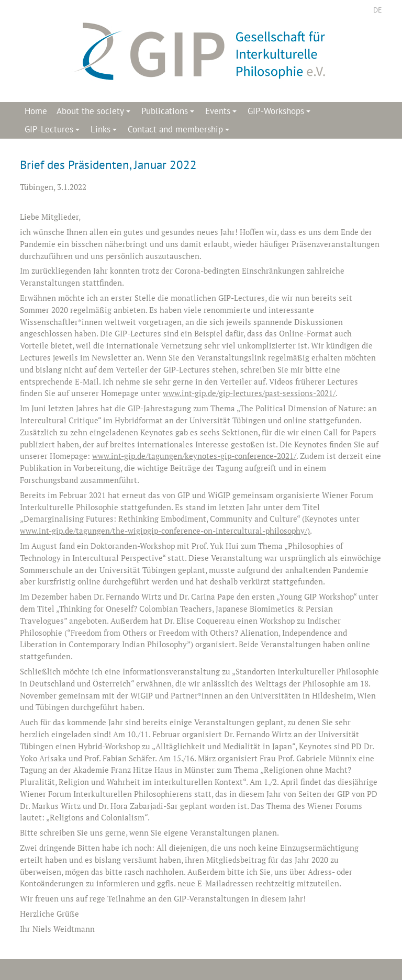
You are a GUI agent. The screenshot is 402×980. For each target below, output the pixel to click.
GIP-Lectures (54, 131)
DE (378, 10)
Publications (169, 113)
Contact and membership (180, 131)
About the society (95, 113)
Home (36, 111)
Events (222, 113)
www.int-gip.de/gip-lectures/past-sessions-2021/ (249, 393)
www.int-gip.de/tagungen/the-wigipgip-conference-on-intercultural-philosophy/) (165, 531)
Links (105, 131)
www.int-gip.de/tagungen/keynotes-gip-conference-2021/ (194, 456)
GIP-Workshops (281, 113)
